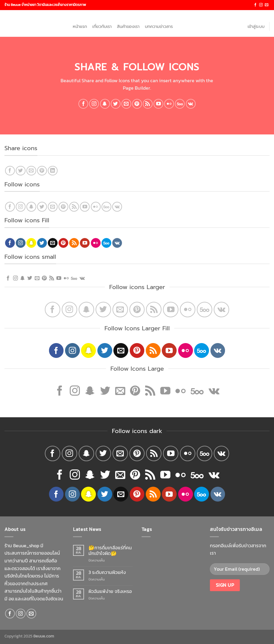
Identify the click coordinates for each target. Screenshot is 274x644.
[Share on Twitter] (21, 171)
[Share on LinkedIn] (53, 171)
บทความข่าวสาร (159, 26)
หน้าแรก (80, 26)
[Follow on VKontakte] (191, 104)
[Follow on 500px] (180, 104)
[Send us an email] (267, 5)
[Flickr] (169, 104)
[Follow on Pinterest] (137, 104)
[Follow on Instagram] (261, 5)
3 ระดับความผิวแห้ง (107, 572)
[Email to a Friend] (31, 171)
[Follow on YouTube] (158, 104)
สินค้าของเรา (128, 26)
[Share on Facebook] (10, 171)
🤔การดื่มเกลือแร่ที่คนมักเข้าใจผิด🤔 (110, 551)
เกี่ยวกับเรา (102, 26)
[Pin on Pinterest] (42, 171)
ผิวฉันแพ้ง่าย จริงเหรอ (110, 591)
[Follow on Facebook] (255, 5)
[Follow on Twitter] (116, 104)
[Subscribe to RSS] (148, 104)
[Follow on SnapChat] (105, 104)
